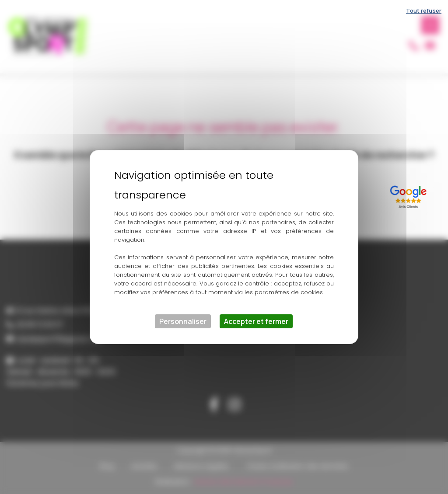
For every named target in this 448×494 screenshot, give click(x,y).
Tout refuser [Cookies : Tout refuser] (424, 10)
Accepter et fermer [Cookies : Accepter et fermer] (256, 321)
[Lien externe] (410, 195)
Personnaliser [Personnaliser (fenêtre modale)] (183, 321)
